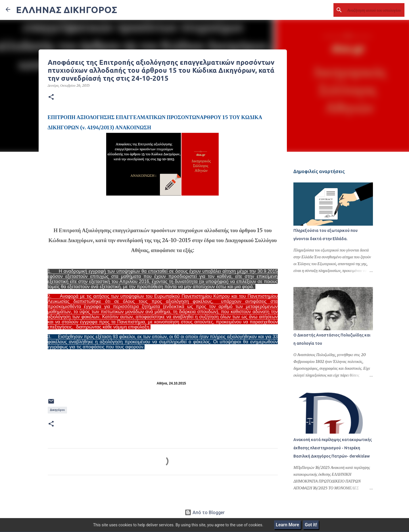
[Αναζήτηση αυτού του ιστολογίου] (375, 10)
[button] (51, 97)
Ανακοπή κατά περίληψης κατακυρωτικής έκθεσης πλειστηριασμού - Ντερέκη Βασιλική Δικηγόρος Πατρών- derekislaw (333, 448)
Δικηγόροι (57, 410)
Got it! (311, 525)
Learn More (287, 525)
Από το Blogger (205, 512)
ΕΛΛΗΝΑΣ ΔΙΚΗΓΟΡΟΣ (66, 10)
